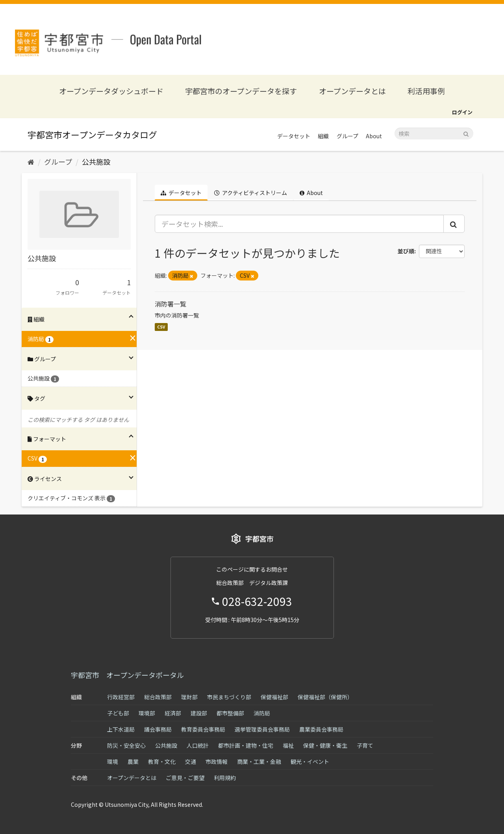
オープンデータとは (352, 91)
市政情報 (217, 762)
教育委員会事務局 (203, 729)
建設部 (199, 713)
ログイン (462, 112)
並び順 (406, 251)
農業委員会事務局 (321, 729)
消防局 (262, 713)
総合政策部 (158, 697)
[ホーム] (31, 162)
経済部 (173, 713)
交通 (191, 762)
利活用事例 (426, 91)
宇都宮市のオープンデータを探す (241, 91)
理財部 (189, 697)
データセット (294, 136)
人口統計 (198, 745)
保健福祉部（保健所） (325, 697)
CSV (161, 327)
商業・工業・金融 (259, 762)
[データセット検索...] (299, 224)
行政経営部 (121, 697)
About (374, 136)
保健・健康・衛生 (325, 745)
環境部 (147, 713)
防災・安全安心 (126, 745)
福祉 (288, 745)
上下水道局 (121, 729)
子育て (365, 745)
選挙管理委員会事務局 (262, 729)
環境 (113, 762)
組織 (323, 136)
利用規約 (225, 778)
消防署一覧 (170, 304)
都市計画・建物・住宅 (246, 745)
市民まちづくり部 (229, 697)
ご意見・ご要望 (185, 778)
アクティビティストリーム (251, 193)
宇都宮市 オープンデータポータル (127, 675)
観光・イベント (310, 762)
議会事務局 (158, 729)
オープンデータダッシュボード (111, 91)
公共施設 (96, 162)
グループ (347, 136)
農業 (133, 762)
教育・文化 (162, 762)
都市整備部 (230, 713)
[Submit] (466, 133)
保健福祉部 (274, 697)
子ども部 (118, 713)
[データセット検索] (434, 134)
